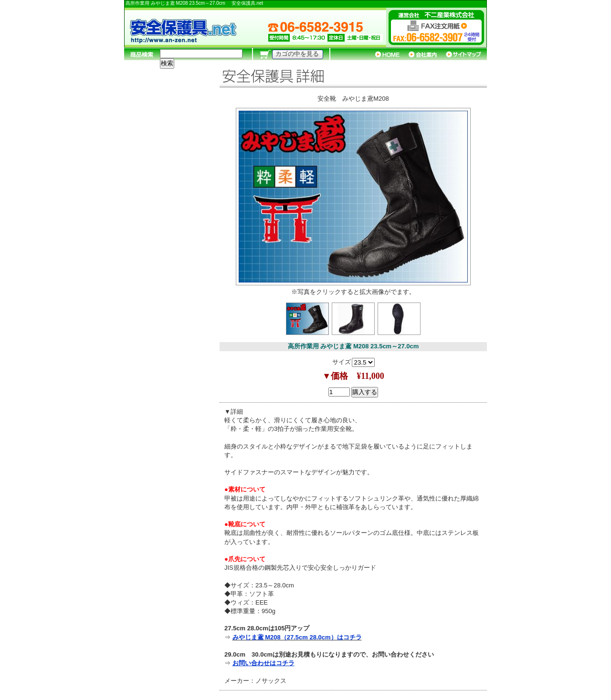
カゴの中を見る (297, 54)
